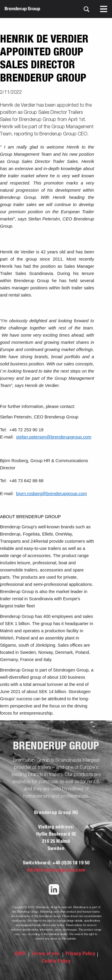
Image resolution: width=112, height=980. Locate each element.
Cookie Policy (56, 961)
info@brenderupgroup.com (56, 870)
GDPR (21, 954)
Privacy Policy (80, 954)
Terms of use (46, 954)
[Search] (86, 9)
